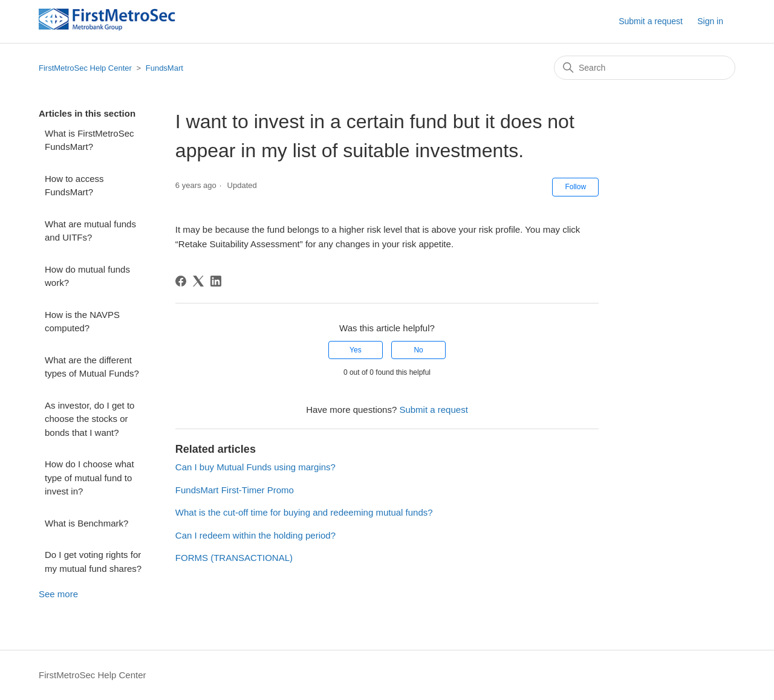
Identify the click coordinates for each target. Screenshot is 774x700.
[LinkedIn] (216, 281)
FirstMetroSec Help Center (85, 68)
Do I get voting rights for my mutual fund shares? (93, 562)
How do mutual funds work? (87, 276)
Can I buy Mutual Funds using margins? (255, 467)
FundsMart (164, 68)
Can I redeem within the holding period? (255, 535)
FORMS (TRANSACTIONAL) (234, 558)
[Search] (645, 68)
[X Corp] (198, 281)
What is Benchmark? (86, 523)
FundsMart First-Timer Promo (235, 490)
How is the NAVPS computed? (82, 322)
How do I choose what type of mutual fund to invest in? (89, 478)
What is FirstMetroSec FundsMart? (89, 140)
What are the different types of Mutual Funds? (92, 367)
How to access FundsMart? (74, 186)
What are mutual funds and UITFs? (90, 231)
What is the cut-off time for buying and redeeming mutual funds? (304, 512)
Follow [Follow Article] (575, 187)
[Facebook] (181, 281)
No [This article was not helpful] (418, 350)
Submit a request (651, 21)
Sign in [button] (710, 21)
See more (58, 594)
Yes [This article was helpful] (356, 350)
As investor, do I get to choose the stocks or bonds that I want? (89, 419)
